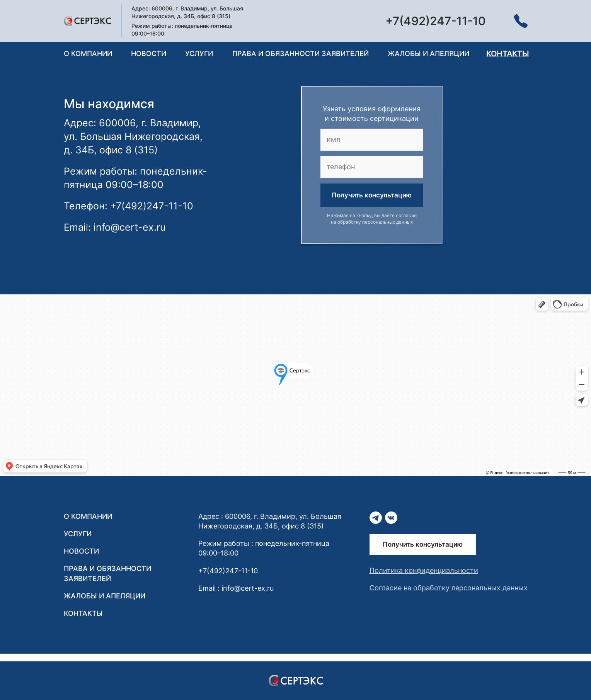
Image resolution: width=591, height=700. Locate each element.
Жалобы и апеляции (428, 54)
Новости (149, 54)
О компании (88, 54)
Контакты (508, 54)
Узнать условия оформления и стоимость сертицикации (372, 114)
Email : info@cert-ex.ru (236, 588)
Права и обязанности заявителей (301, 54)
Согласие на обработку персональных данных (449, 588)
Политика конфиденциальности (424, 570)
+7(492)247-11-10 (228, 571)
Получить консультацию (372, 195)
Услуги (199, 54)
